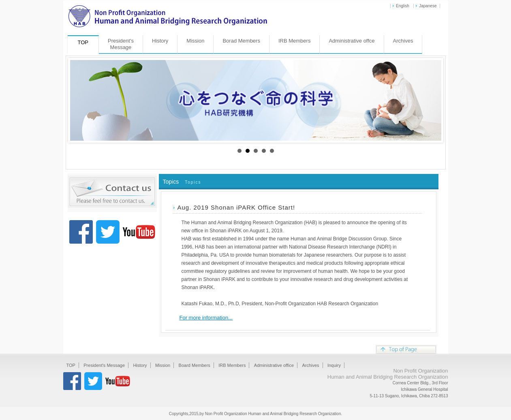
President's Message (104, 365)
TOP (71, 365)
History (160, 41)
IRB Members (294, 41)
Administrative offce (352, 41)
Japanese (428, 6)
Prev (81, 101)
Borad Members (241, 41)
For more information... (206, 318)
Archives (403, 41)
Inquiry (334, 365)
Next (431, 101)
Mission (195, 41)
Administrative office (274, 365)
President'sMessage (121, 44)
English (403, 6)
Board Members (195, 365)
